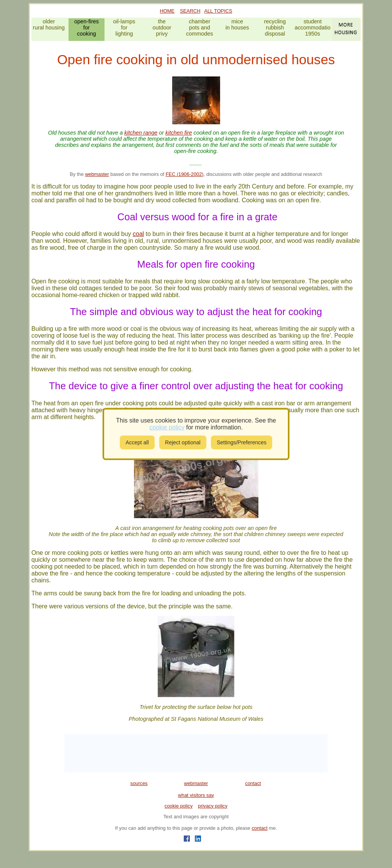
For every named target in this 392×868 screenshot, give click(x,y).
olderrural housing (49, 24)
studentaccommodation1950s (313, 28)
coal (138, 234)
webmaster (97, 174)
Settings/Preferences (242, 442)
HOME (167, 11)
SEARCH (190, 11)
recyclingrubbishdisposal (275, 28)
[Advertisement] (196, 753)
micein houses (237, 24)
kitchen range (141, 133)
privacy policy (213, 806)
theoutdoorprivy (162, 28)
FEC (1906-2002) (185, 174)
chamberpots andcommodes (199, 28)
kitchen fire (179, 133)
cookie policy (179, 806)
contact (253, 783)
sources (139, 783)
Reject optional (183, 442)
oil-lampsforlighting (124, 28)
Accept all (137, 442)
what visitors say (196, 795)
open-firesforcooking (87, 28)
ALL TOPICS (218, 11)
